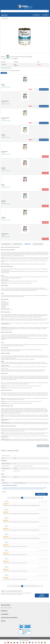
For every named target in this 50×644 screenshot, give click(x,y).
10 (28, 498)
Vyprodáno (45, 157)
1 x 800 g (4, 73)
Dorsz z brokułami (5, 101)
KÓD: (12, 59)
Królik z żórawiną (5, 234)
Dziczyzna (3, 217)
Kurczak (3, 135)
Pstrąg (3, 84)
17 (39, 498)
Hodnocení (28, 244)
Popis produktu (6, 244)
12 (32, 498)
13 (34, 498)
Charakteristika (17, 244)
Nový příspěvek (43, 446)
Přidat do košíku (44, 89)
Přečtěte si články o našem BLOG (6, 608)
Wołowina (3, 168)
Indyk (3, 184)
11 (30, 498)
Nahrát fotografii (42, 596)
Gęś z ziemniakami (5, 118)
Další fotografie (38, 244)
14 (36, 498)
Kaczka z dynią (4, 151)
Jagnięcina (4, 201)
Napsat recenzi (41, 494)
